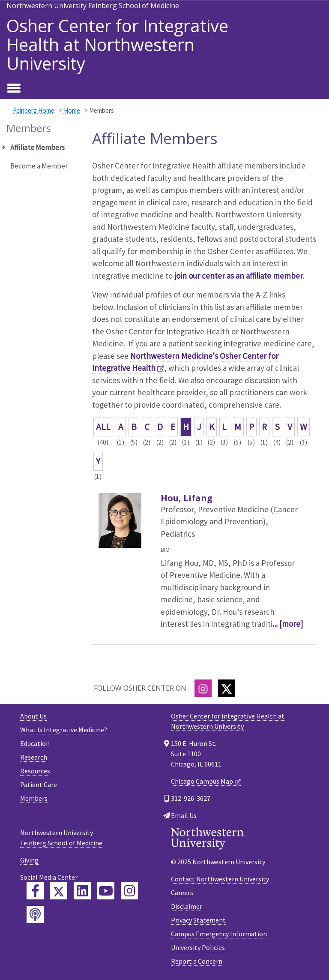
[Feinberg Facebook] (35, 891)
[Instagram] (203, 688)
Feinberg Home (34, 110)
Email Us (184, 815)
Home (72, 110)
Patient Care (39, 785)
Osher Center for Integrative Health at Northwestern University (117, 45)
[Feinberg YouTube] (106, 891)
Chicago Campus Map (202, 781)
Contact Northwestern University (220, 879)
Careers (182, 893)
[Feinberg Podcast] (35, 914)
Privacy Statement (198, 920)
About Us (33, 716)
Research (34, 757)
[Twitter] (227, 688)
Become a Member (39, 166)
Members (34, 798)
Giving (29, 860)
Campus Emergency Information (219, 934)
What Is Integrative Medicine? (64, 730)
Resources (35, 771)
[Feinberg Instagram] (129, 891)
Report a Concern (197, 961)
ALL (103, 427)
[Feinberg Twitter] (59, 891)
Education (35, 743)
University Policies (198, 947)
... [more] (288, 624)
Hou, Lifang (187, 498)
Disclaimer (187, 906)
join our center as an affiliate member (239, 276)
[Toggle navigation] (14, 89)
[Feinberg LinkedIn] (82, 891)
